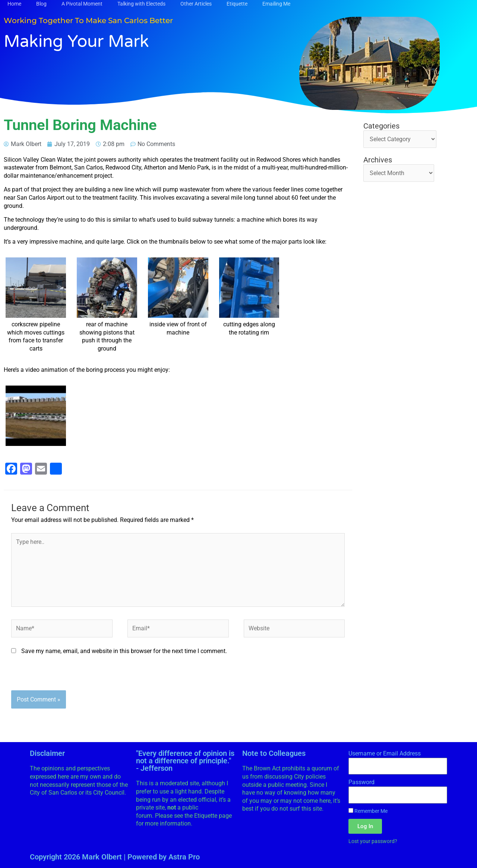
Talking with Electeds (141, 4)
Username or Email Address (385, 753)
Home (14, 4)
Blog (41, 4)
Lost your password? (373, 841)
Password (361, 782)
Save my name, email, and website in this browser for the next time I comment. (124, 651)
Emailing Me (276, 4)
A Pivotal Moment (82, 4)
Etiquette (237, 4)
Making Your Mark (76, 42)
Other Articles (196, 4)
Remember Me (368, 811)
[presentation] (68, 676)
